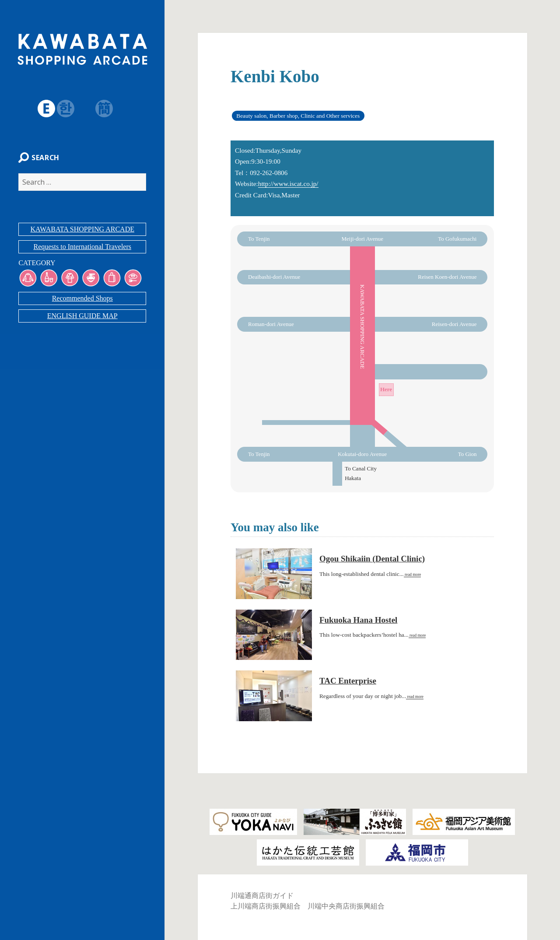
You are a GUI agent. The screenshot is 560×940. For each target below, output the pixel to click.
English (45, 109)
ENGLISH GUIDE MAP (82, 317)
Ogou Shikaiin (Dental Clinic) (372, 559)
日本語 (25, 109)
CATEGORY (35, 265)
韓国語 (64, 109)
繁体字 (83, 109)
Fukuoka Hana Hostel (358, 620)
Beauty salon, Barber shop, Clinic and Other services (298, 116)
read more (413, 575)
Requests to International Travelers (82, 248)
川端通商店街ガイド (262, 896)
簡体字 (102, 109)
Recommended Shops (82, 300)
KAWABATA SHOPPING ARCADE (82, 231)
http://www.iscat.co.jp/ (288, 184)
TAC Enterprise (348, 681)
